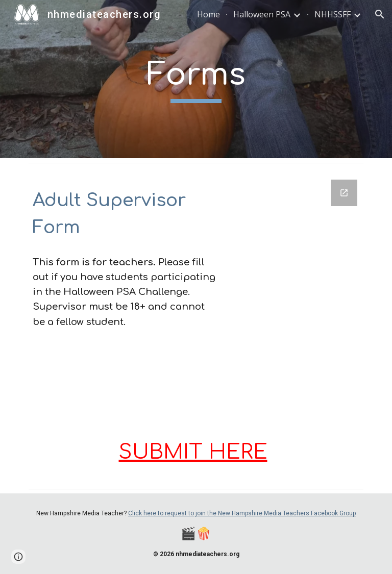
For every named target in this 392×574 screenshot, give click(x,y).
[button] (380, 14)
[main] (196, 79)
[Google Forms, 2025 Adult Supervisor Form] (296, 294)
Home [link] (209, 14)
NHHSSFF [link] (333, 14)
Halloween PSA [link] (262, 14)
